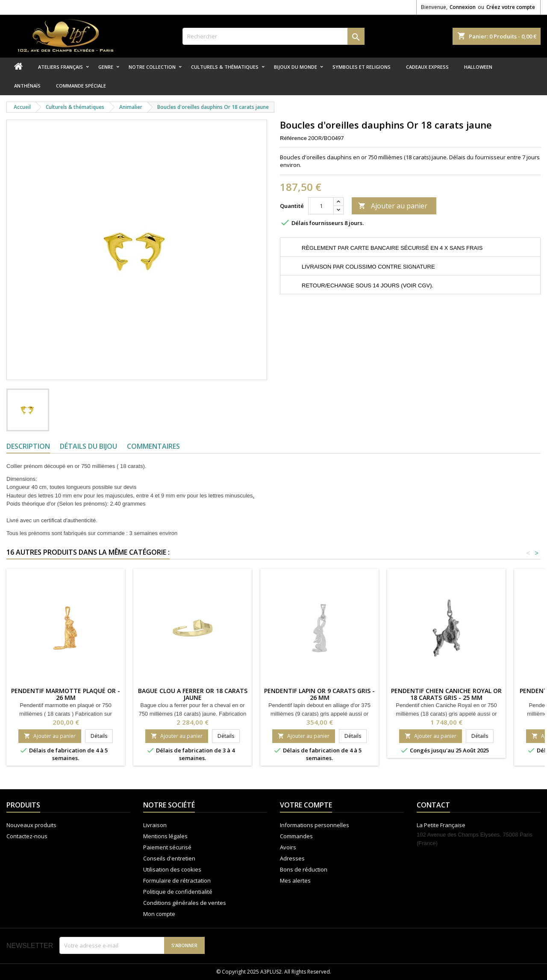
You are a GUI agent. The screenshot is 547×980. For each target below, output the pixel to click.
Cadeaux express (427, 67)
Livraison (155, 825)
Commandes (296, 836)
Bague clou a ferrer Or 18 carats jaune (193, 694)
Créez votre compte (511, 7)
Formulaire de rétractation (177, 881)
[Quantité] (321, 206)
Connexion (463, 7)
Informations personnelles (315, 825)
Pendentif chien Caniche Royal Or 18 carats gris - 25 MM (446, 694)
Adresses (292, 858)
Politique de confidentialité (178, 892)
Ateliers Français (60, 67)
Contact (433, 805)
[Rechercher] (274, 36)
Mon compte (159, 914)
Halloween (478, 67)
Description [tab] (28, 446)
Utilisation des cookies (172, 869)
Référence (293, 138)
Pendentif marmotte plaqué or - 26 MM (66, 694)
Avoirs (288, 847)
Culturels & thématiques (225, 67)
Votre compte (306, 805)
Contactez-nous (27, 836)
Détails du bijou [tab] (88, 446)
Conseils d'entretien (169, 858)
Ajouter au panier (393, 206)
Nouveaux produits (31, 825)
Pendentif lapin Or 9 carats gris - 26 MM (319, 694)
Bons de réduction (304, 869)
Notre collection (152, 67)
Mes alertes (295, 881)
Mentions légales (165, 836)
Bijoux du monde (296, 67)
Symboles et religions (362, 67)
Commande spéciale (81, 86)
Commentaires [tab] (153, 446)
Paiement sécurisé (167, 847)
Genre (106, 67)
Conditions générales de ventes (185, 903)
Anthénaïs (27, 86)
